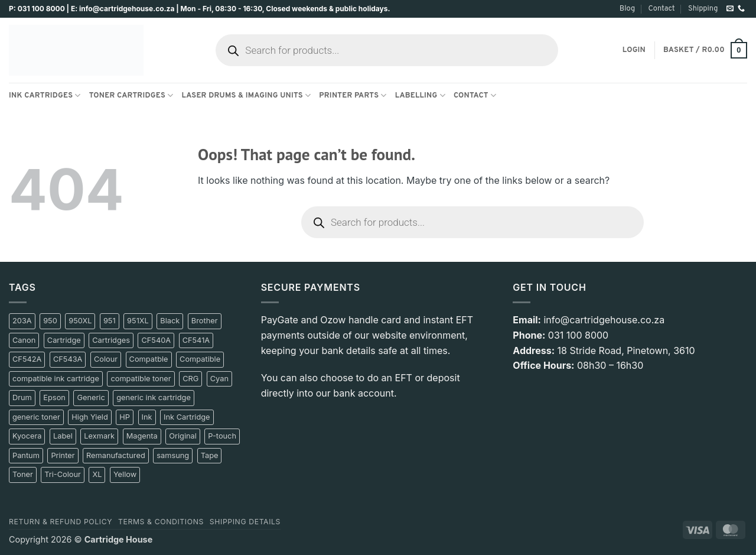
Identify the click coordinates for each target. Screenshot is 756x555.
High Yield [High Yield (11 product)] (89, 417)
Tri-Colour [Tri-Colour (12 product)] (63, 474)
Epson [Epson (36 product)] (54, 397)
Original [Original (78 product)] (183, 436)
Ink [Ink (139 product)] (147, 417)
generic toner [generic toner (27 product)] (36, 417)
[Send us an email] (730, 9)
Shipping (703, 9)
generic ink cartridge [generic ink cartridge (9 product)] (154, 397)
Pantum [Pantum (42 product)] (26, 455)
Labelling (420, 95)
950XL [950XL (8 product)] (80, 321)
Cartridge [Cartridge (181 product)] (64, 340)
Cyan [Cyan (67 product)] (219, 379)
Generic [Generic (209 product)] (91, 397)
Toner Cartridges (131, 95)
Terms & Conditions (161, 522)
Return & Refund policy (61, 522)
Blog (627, 9)
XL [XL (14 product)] (97, 474)
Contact (661, 9)
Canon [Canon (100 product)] (24, 340)
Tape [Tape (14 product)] (210, 455)
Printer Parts (353, 95)
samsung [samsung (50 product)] (173, 455)
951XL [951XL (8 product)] (138, 321)
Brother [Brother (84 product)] (205, 321)
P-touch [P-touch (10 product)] (222, 436)
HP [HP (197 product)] (125, 417)
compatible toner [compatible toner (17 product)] (141, 379)
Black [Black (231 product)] (170, 321)
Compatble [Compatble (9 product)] (149, 359)
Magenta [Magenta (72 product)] (142, 436)
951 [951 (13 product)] (110, 321)
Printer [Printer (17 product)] (63, 455)
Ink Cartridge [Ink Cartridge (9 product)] (187, 417)
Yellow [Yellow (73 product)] (125, 474)
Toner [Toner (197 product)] (23, 474)
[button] (634, 50)
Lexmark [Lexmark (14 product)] (99, 436)
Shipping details (245, 522)
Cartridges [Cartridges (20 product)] (111, 340)
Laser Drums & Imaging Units (246, 95)
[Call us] (741, 9)
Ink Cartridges (45, 95)
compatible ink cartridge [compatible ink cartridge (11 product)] (56, 379)
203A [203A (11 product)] (22, 321)
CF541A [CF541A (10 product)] (196, 340)
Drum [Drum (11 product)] (22, 397)
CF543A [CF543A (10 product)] (68, 359)
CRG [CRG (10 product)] (190, 379)
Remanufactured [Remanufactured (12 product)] (116, 455)
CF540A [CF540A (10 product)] (156, 340)
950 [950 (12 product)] (50, 321)
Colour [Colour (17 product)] (106, 359)
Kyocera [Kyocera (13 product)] (27, 436)
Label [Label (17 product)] (63, 436)
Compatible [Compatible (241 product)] (200, 359)
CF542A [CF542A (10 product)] (27, 359)
